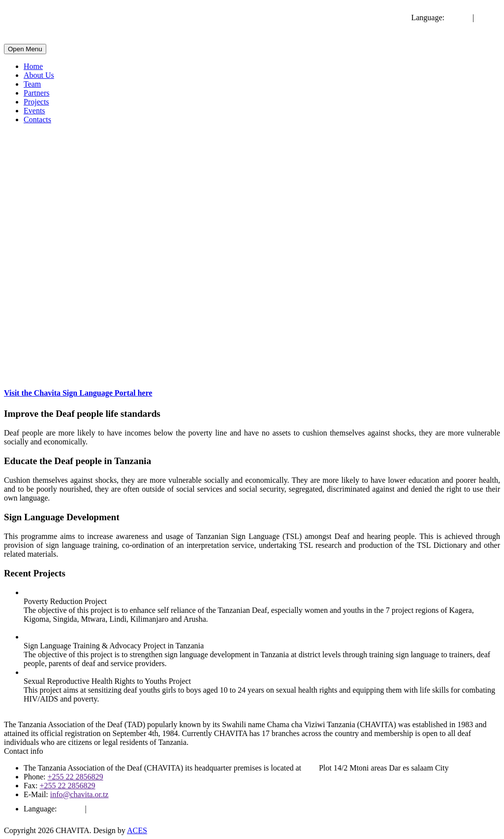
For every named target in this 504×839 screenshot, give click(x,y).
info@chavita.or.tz (79, 794)
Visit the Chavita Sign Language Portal (78, 393)
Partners (36, 93)
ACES (137, 830)
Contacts (37, 119)
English (458, 17)
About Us (39, 75)
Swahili (488, 17)
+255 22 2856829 (75, 777)
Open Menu (25, 49)
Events (34, 111)
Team (32, 84)
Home (33, 66)
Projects (36, 102)
